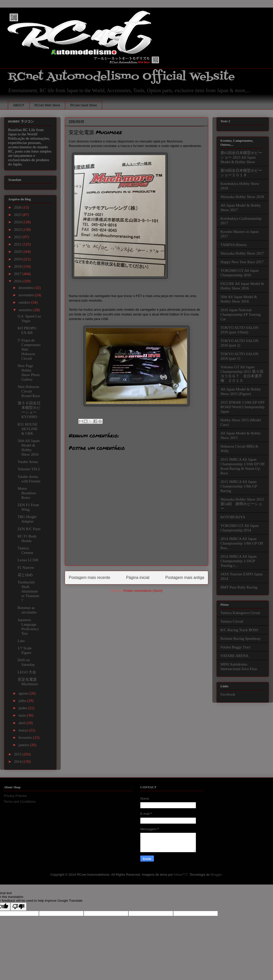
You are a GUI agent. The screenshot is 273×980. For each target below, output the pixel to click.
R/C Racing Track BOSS (239, 630)
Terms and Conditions (20, 802)
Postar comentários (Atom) (143, 591)
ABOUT (19, 105)
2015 (18, 754)
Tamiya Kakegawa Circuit (240, 613)
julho (23, 701)
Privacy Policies (15, 796)
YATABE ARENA (234, 656)
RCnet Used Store (84, 105)
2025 (18, 215)
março (24, 730)
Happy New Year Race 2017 (242, 262)
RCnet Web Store (47, 105)
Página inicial (138, 578)
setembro (26, 310)
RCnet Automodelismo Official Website (121, 77)
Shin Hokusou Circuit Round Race (29, 391)
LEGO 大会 (27, 672)
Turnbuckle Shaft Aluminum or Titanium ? (28, 591)
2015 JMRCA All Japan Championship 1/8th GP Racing (239, 486)
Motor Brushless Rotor (27, 493)
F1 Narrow (26, 568)
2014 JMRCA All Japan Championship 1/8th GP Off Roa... (242, 543)
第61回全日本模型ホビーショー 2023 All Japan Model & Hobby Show (241, 157)
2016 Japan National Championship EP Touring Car (241, 314)
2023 (18, 230)
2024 (18, 222)
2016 (18, 281)
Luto (21, 641)
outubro (25, 302)
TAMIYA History (234, 245)
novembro (27, 295)
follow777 (181, 875)
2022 (18, 237)
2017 (18, 274)
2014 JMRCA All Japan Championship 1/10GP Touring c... (238, 561)
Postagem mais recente (89, 578)
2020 (18, 252)
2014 (18, 762)
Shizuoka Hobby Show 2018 (242, 197)
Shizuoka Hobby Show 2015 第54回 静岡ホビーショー (242, 504)
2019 (18, 259)
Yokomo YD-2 (29, 469)
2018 (18, 266)
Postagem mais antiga (185, 578)
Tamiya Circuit (232, 621)
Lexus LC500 (28, 560)
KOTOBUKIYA (233, 517)
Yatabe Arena (28, 462)
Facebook (228, 694)
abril (22, 723)
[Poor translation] (18, 907)
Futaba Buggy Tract (235, 647)
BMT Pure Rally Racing (239, 587)
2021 (18, 244)
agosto (24, 693)
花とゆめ (25, 575)
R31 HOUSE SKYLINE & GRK (28, 429)
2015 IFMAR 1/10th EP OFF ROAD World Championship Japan (243, 407)
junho (23, 708)
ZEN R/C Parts (29, 529)
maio (23, 715)
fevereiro (26, 738)
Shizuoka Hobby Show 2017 (242, 253)
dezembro (26, 288)
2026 (18, 207)
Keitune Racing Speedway (241, 639)
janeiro (24, 745)
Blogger (216, 875)
